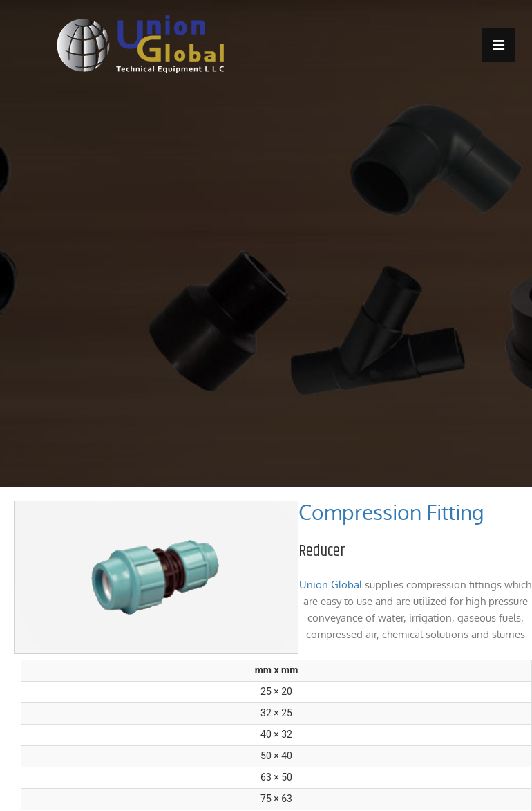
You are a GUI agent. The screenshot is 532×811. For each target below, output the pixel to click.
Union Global (331, 585)
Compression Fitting (391, 513)
